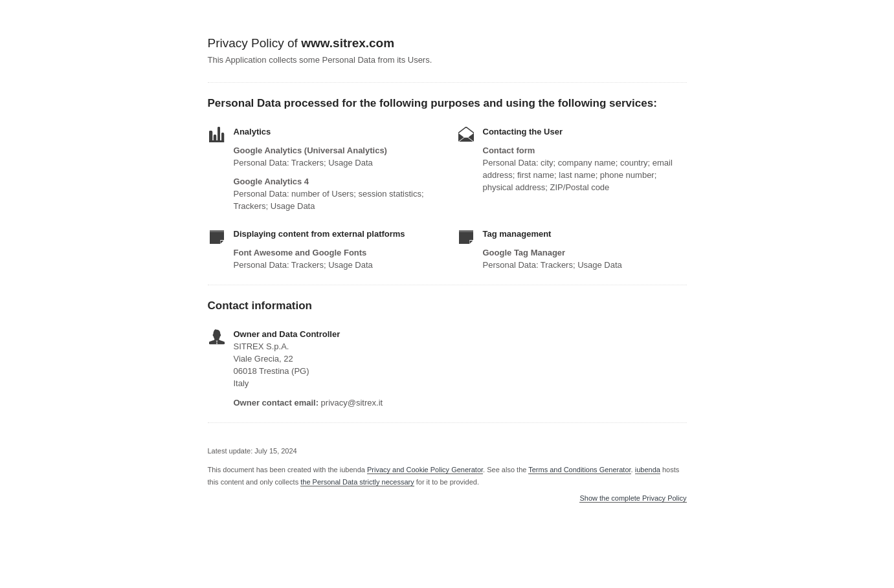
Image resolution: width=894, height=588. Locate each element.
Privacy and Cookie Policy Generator (425, 470)
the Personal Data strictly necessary (357, 482)
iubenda (648, 470)
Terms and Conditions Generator (579, 470)
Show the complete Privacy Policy (633, 498)
